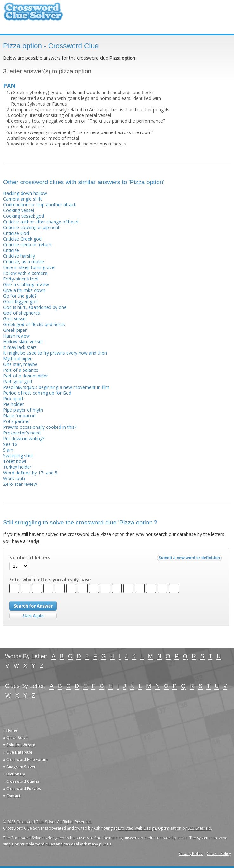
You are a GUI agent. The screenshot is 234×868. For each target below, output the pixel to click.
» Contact (12, 796)
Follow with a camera (25, 273)
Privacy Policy (191, 854)
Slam (8, 450)
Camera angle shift (23, 199)
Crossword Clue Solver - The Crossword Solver (33, 14)
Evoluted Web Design (137, 828)
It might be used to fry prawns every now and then (55, 353)
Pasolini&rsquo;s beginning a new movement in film (56, 387)
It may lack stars (20, 347)
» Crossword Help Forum (25, 759)
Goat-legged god (20, 302)
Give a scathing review (26, 284)
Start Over (33, 616)
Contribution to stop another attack (40, 205)
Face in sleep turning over (29, 267)
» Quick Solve (15, 738)
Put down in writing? (24, 438)
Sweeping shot (18, 456)
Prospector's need (22, 433)
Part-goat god (18, 381)
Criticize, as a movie (24, 262)
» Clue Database (18, 752)
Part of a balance (21, 370)
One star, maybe (20, 364)
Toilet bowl (15, 461)
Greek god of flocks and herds (34, 324)
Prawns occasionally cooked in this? (40, 427)
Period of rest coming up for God (37, 393)
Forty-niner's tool (21, 279)
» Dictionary (14, 774)
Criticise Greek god (22, 239)
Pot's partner (16, 421)
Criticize (11, 250)
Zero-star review (20, 484)
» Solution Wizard (19, 745)
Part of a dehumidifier (26, 376)
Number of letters (29, 558)
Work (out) (14, 478)
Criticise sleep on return (27, 244)
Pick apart (13, 399)
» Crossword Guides (21, 781)
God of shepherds (22, 313)
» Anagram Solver (19, 767)
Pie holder (13, 404)
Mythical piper (17, 359)
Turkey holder (17, 467)
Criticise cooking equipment (31, 227)
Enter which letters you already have (50, 580)
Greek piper (15, 330)
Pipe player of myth (23, 410)
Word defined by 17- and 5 (30, 473)
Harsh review (16, 336)
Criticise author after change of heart (41, 222)
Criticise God (16, 233)
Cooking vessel (19, 210)
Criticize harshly (19, 256)
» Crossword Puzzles (22, 789)
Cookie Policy (219, 854)
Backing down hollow (25, 193)
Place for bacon (19, 416)
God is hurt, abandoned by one (35, 307)
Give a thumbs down (24, 290)
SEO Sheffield (199, 828)
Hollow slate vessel (23, 341)
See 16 (10, 444)
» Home (10, 730)
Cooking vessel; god (24, 216)
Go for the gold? (20, 296)
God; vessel (15, 319)
